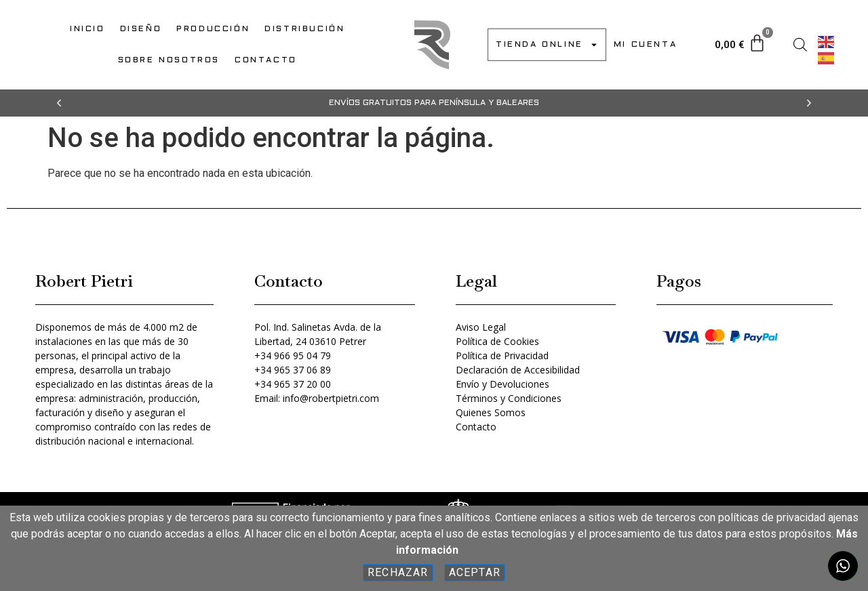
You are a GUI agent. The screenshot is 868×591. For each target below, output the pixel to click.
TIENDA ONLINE (547, 45)
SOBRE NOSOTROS (169, 60)
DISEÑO (141, 29)
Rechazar (398, 572)
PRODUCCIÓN (213, 29)
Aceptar (475, 572)
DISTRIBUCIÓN (304, 29)
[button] (59, 103)
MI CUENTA (645, 45)
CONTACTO (266, 60)
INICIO (87, 29)
